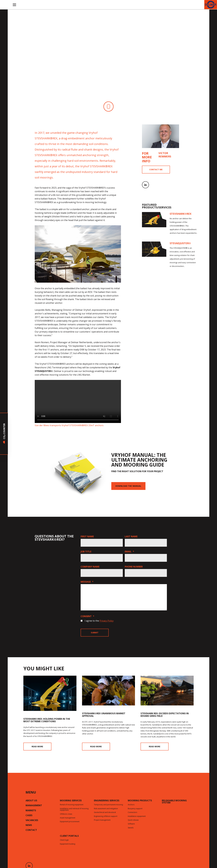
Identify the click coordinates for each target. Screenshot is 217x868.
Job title (86, 552)
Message (87, 582)
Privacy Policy (107, 621)
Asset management (68, 818)
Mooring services (71, 801)
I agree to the (99, 621)
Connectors (132, 813)
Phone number (134, 567)
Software (131, 824)
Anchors (131, 805)
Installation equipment (137, 816)
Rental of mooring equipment (72, 805)
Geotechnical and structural (105, 813)
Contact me (156, 169)
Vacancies (32, 820)
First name (87, 536)
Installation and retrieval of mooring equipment (74, 810)
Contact (31, 830)
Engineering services (107, 801)
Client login (64, 840)
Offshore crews (66, 814)
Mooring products (140, 801)
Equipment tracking (68, 844)
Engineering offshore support (106, 816)
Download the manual (128, 486)
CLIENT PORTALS (69, 836)
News (29, 825)
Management (34, 806)
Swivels (131, 828)
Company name (90, 567)
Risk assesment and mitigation (106, 809)
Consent (87, 616)
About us (31, 801)
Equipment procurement (70, 822)
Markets (31, 811)
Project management (102, 820)
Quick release (133, 820)
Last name (131, 536)
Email (129, 552)
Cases (29, 816)
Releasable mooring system (174, 802)
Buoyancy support (135, 809)
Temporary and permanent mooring (108, 805)
